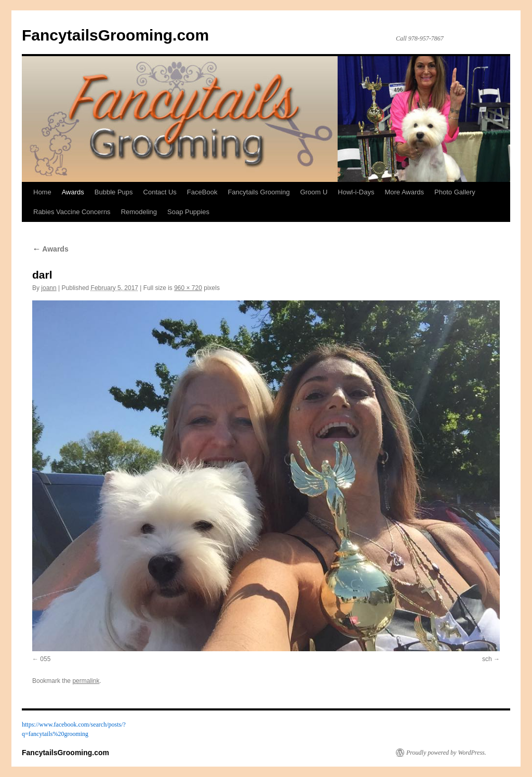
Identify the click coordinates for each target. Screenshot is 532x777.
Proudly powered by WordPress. (446, 753)
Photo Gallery (455, 192)
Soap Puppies (188, 212)
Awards (73, 192)
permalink (86, 681)
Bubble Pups (114, 192)
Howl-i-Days (356, 192)
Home (42, 192)
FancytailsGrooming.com (115, 35)
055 (45, 659)
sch (487, 659)
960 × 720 (188, 288)
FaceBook (202, 192)
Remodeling (139, 212)
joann (49, 288)
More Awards (404, 192)
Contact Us (160, 192)
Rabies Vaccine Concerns (72, 212)
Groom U (314, 192)
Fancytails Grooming (258, 192)
